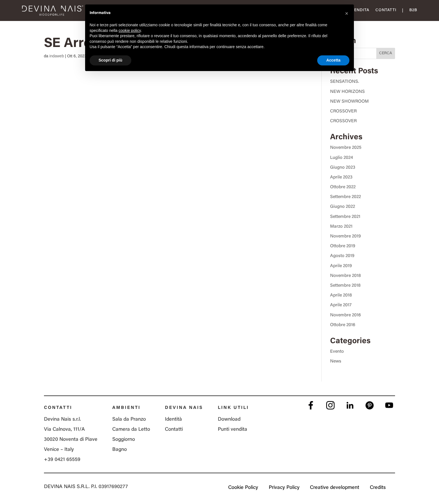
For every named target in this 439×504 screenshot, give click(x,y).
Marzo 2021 (341, 227)
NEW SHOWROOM (349, 102)
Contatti (386, 10)
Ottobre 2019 (343, 246)
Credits (378, 488)
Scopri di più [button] (110, 60)
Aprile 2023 (341, 177)
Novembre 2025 (346, 148)
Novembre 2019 (345, 236)
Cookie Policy (243, 488)
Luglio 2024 (342, 158)
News (336, 361)
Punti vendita (233, 430)
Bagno (120, 450)
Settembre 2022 (345, 197)
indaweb (57, 56)
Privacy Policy (284, 488)
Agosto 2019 (342, 256)
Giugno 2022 (343, 207)
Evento (337, 352)
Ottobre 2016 (343, 325)
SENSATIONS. (345, 82)
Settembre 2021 (345, 217)
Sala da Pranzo (129, 420)
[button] (347, 13)
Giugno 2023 (343, 168)
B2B (413, 10)
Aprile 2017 (341, 305)
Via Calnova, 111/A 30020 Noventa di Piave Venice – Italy (71, 440)
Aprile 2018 (341, 295)
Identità (173, 420)
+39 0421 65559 (62, 460)
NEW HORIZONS (347, 92)
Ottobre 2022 (343, 187)
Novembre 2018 (345, 276)
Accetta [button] (333, 60)
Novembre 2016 (345, 315)
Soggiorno (124, 440)
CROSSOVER (343, 111)
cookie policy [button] (130, 30)
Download (229, 420)
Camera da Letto (131, 430)
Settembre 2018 (345, 286)
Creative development (335, 488)
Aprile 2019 (341, 266)
